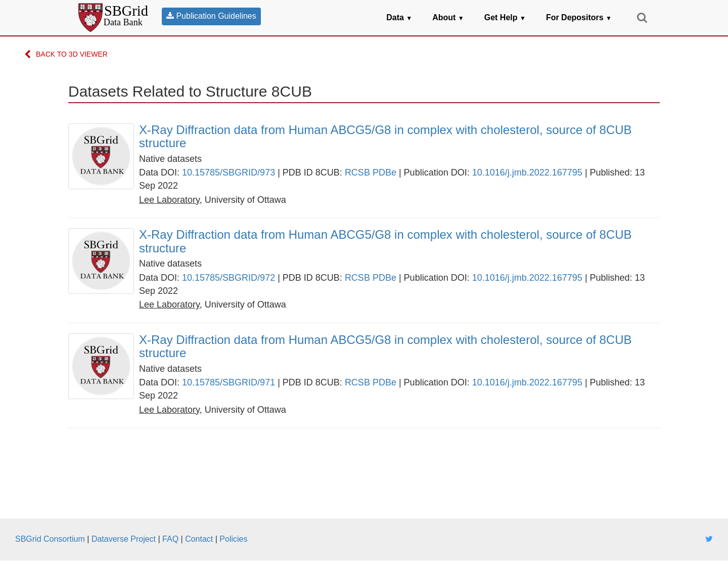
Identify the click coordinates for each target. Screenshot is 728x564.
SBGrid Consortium (50, 539)
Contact (199, 539)
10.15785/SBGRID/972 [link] (229, 278)
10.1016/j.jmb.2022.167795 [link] (527, 172)
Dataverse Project (124, 539)
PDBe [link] (384, 172)
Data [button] (399, 17)
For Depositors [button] (579, 17)
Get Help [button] (505, 17)
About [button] (448, 17)
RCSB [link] (357, 172)
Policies (233, 539)
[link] (399, 137)
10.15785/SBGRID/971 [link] (229, 382)
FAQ (170, 539)
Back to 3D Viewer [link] (66, 55)
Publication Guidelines (211, 16)
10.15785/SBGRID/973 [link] (229, 172)
